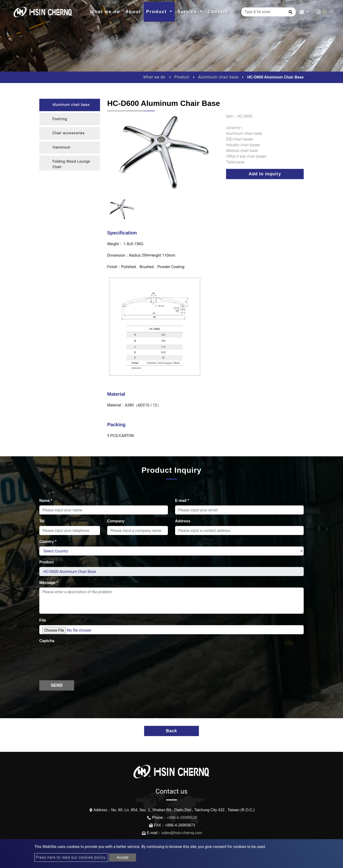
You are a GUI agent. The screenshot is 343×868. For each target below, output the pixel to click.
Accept (123, 857)
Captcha (47, 641)
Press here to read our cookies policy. (71, 857)
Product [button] (157, 12)
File (43, 620)
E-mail (182, 501)
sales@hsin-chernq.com (182, 833)
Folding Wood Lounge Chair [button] (71, 164)
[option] (163, 156)
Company (116, 521)
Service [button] (188, 12)
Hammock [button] (61, 147)
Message (49, 583)
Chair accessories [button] (68, 133)
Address (183, 521)
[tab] (70, 105)
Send (57, 685)
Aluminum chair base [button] (71, 105)
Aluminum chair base (218, 77)
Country (48, 542)
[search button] (290, 14)
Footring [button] (60, 119)
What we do (106, 11)
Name (46, 501)
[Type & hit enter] (269, 12)
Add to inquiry (265, 174)
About (133, 12)
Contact (218, 12)
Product (182, 77)
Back (171, 731)
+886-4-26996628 (182, 818)
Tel (42, 521)
